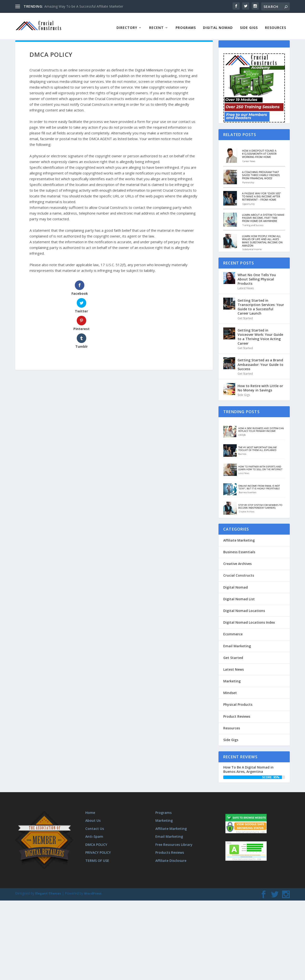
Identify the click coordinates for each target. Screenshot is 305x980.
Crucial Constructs (239, 572)
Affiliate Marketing (239, 536)
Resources (276, 24)
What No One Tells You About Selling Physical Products (257, 275)
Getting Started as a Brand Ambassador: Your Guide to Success (260, 361)
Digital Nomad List (239, 595)
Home (90, 809)
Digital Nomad (218, 24)
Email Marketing (237, 642)
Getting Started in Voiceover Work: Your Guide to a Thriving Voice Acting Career (260, 333)
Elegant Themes (48, 890)
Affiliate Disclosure (171, 857)
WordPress (93, 890)
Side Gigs (249, 24)
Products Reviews (170, 849)
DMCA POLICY (96, 841)
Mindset (230, 689)
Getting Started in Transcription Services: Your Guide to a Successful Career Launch (261, 303)
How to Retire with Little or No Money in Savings (260, 384)
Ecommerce (233, 630)
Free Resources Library (174, 841)
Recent (156, 24)
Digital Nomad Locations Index (249, 619)
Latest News (246, 284)
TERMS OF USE (97, 857)
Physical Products (238, 701)
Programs (186, 24)
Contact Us (95, 825)
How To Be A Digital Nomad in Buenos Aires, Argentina (248, 766)
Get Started (245, 314)
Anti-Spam (94, 833)
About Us (93, 817)
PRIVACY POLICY (98, 849)
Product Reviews (237, 713)
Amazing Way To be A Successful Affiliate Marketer (84, 6)
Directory (127, 24)
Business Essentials (239, 548)
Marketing (232, 677)
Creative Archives (237, 560)
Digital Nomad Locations (244, 607)
